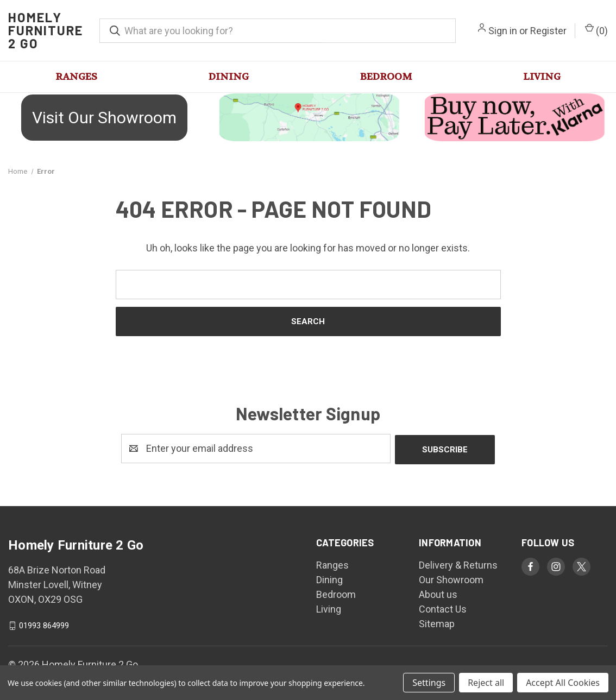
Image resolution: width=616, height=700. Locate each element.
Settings (429, 683)
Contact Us (443, 608)
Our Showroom (451, 579)
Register (548, 31)
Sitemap (437, 623)
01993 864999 (44, 625)
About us (438, 593)
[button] (103, 118)
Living (542, 77)
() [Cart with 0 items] (596, 30)
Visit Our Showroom (104, 118)
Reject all (486, 683)
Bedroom (386, 77)
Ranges (76, 77)
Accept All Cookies (563, 683)
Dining (229, 77)
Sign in (503, 31)
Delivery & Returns (458, 564)
